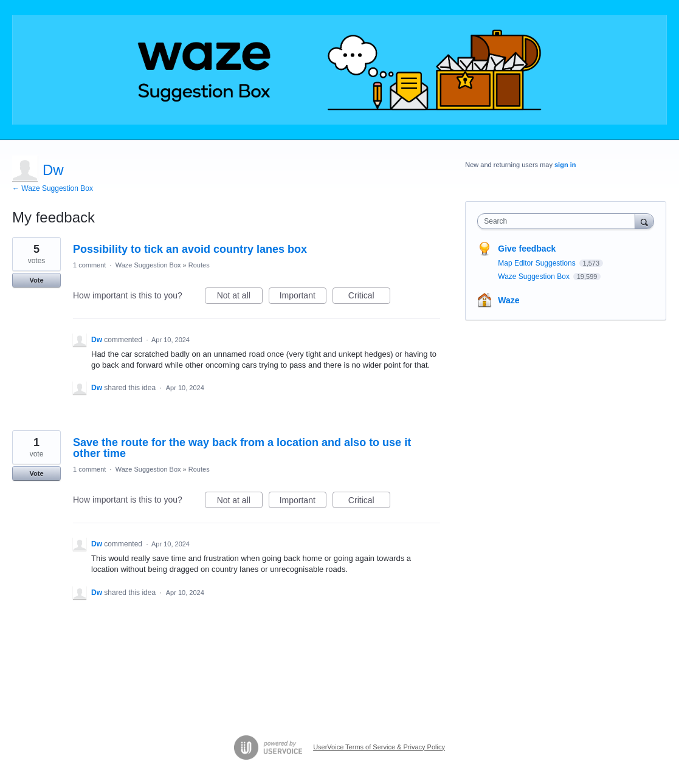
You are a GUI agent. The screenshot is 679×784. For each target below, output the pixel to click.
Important (303, 297)
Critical (369, 297)
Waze (508, 300)
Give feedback (527, 249)
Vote (36, 280)
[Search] (644, 221)
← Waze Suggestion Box (53, 188)
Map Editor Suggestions (538, 263)
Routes (199, 265)
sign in (565, 165)
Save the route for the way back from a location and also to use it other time (242, 448)
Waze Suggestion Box (148, 265)
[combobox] (559, 221)
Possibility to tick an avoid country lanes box (190, 249)
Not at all (240, 297)
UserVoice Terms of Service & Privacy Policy (379, 747)
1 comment (89, 265)
